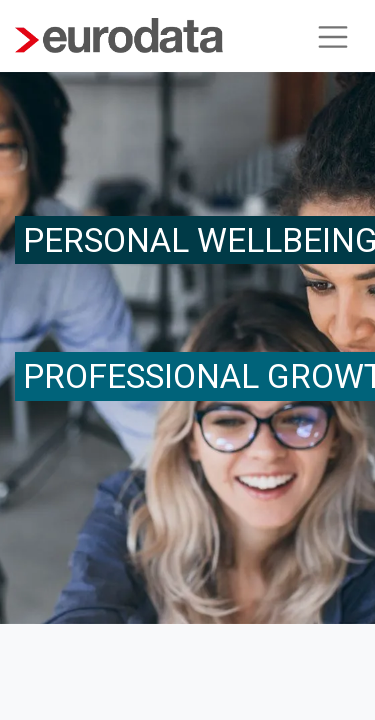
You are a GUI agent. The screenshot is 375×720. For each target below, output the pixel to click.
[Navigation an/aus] (333, 36)
